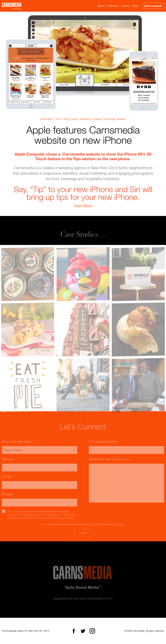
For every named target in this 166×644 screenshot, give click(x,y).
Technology (109, 119)
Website (121, 119)
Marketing (85, 119)
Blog (136, 6)
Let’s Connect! (153, 6)
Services (113, 6)
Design (74, 119)
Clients (125, 6)
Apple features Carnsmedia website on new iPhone (83, 135)
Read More (83, 206)
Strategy (97, 119)
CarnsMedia (12, 6)
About (101, 6)
